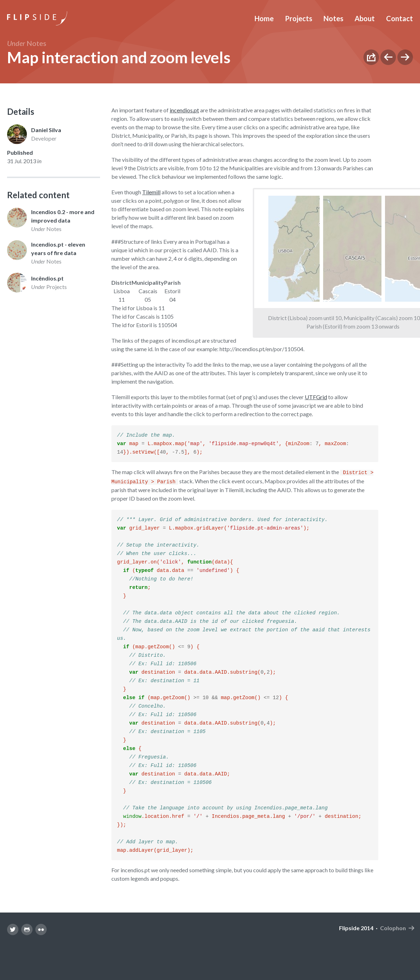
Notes (333, 18)
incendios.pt (184, 110)
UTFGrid (316, 397)
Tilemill (151, 192)
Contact (399, 18)
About (365, 18)
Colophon (393, 952)
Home (264, 18)
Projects (299, 18)
